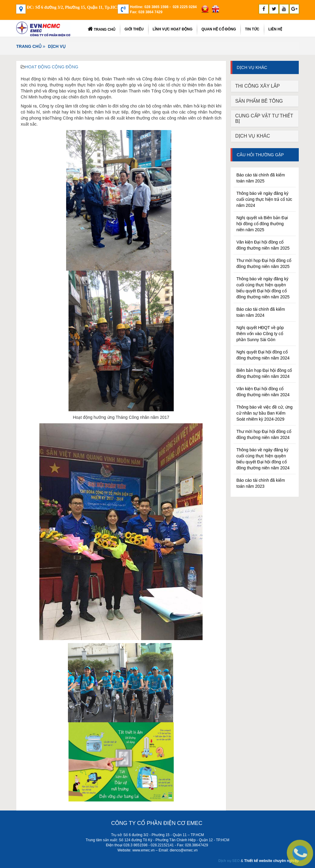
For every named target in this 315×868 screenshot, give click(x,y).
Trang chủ (102, 29)
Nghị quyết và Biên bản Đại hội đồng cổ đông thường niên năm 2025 (262, 224)
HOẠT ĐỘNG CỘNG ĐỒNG (52, 67)
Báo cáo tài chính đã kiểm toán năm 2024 (261, 312)
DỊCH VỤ (57, 46)
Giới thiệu (134, 29)
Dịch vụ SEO (229, 861)
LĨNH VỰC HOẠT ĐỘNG (173, 29)
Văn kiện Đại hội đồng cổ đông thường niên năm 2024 (263, 392)
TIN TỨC (252, 29)
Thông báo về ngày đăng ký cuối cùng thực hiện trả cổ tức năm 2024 (264, 199)
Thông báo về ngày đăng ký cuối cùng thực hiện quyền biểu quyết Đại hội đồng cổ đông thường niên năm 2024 (263, 459)
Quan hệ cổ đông (219, 29)
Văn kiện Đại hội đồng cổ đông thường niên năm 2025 (263, 245)
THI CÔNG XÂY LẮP (258, 86)
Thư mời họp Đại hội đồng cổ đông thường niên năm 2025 (264, 263)
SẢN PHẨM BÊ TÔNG (259, 101)
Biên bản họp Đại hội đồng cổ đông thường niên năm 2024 (264, 373)
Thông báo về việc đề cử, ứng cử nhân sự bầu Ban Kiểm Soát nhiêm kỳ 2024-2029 (265, 413)
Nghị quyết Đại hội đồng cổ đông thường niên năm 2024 (263, 355)
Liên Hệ (275, 29)
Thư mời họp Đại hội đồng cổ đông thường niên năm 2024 (264, 434)
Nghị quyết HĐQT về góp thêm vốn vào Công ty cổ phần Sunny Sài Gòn (260, 334)
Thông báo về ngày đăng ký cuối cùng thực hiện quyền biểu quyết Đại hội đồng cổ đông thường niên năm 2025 (263, 288)
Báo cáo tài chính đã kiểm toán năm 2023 (261, 483)
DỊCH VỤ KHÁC (253, 136)
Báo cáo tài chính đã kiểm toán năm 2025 (261, 178)
